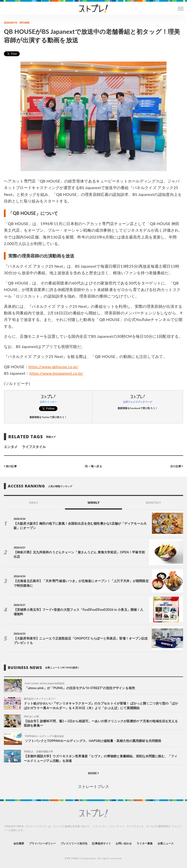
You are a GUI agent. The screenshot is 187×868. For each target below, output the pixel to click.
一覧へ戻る (93, 466)
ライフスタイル (34, 447)
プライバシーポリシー (42, 843)
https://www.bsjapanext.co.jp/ (56, 373)
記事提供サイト (101, 843)
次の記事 (177, 466)
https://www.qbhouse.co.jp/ (53, 367)
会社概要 (19, 843)
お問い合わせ (124, 843)
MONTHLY (153, 503)
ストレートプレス (93, 786)
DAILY (34, 503)
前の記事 (10, 466)
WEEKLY (93, 503)
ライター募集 (145, 843)
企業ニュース (166, 843)
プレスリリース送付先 (74, 843)
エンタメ (11, 447)
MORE (94, 773)
